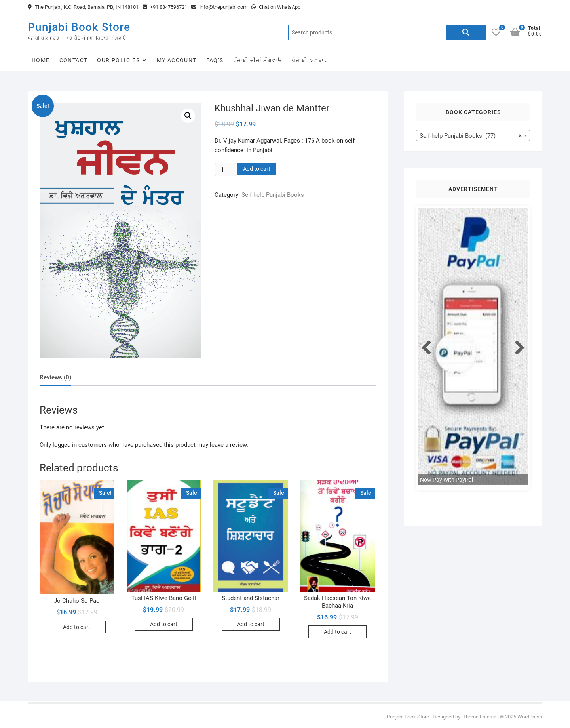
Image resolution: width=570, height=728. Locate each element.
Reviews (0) (55, 377)
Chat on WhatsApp (276, 7)
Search (466, 32)
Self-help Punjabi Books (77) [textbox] (471, 136)
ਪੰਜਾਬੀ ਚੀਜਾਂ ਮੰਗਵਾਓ (258, 60)
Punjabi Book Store (79, 27)
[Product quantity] (225, 170)
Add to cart (257, 169)
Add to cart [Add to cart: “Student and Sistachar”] (251, 624)
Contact (74, 60)
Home (41, 60)
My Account (177, 60)
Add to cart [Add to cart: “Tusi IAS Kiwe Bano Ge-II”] (164, 624)
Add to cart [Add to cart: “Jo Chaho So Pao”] (77, 627)
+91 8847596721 (165, 7)
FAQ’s (215, 60)
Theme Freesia (480, 717)
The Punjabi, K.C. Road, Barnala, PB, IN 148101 (83, 7)
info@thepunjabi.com (219, 7)
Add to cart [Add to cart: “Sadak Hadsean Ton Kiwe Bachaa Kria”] (337, 632)
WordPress (530, 717)
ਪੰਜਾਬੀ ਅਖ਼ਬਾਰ (310, 60)
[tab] (55, 378)
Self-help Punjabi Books (273, 195)
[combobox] (473, 135)
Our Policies (118, 60)
